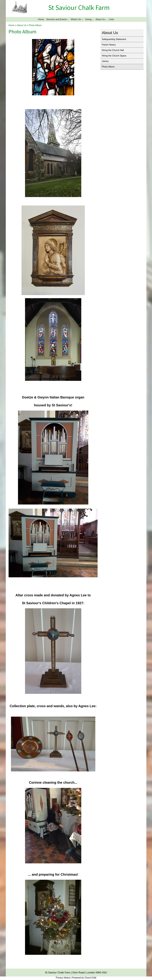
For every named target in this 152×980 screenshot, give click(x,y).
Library (105, 61)
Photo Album (35, 25)
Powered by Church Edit (84, 978)
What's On (76, 19)
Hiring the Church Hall (113, 50)
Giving (88, 19)
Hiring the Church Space (114, 56)
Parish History (109, 45)
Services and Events (57, 19)
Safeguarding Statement (114, 39)
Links (111, 19)
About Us (100, 19)
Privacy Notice (63, 978)
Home (41, 19)
